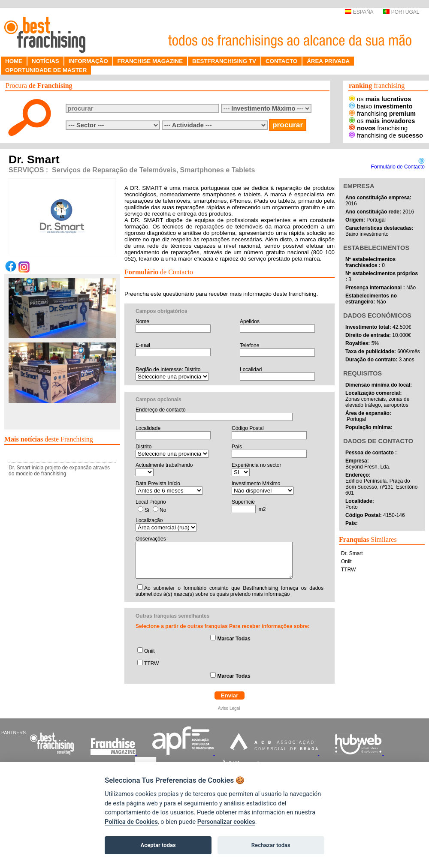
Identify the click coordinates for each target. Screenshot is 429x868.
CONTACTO (281, 61)
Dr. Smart (352, 553)
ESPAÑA (359, 12)
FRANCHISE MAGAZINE (150, 61)
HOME (14, 61)
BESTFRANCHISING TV (224, 61)
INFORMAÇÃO (88, 61)
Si (147, 510)
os (380, 99)
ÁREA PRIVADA (328, 61)
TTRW (151, 664)
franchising (382, 114)
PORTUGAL (401, 12)
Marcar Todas (234, 639)
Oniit (150, 651)
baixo (381, 106)
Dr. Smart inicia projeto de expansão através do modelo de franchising (59, 471)
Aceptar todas (158, 845)
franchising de (386, 135)
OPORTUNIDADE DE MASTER (46, 70)
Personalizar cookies (226, 822)
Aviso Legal (230, 708)
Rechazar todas (271, 845)
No (163, 510)
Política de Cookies (131, 822)
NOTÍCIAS (45, 61)
